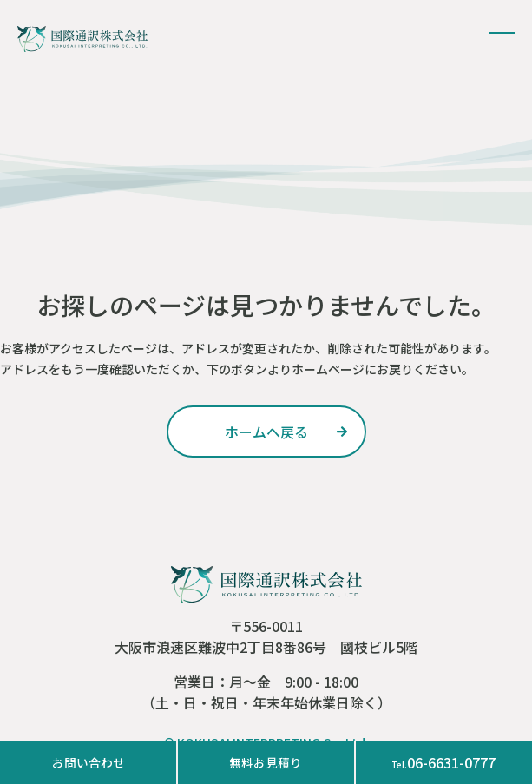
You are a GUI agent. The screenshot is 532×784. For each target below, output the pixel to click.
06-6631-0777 (443, 762)
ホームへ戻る (266, 432)
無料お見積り (266, 762)
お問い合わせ (89, 762)
